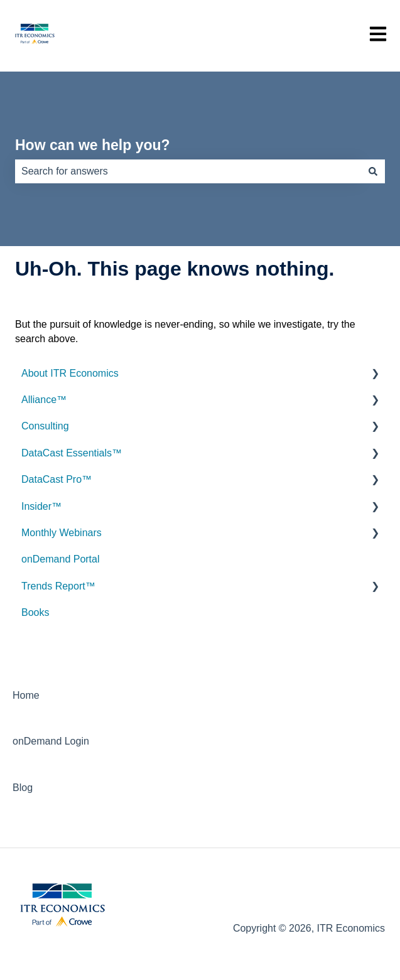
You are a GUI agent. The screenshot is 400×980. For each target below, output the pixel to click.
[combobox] (188, 171)
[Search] (373, 171)
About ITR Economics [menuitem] (70, 373)
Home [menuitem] (26, 695)
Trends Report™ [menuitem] (58, 586)
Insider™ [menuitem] (41, 506)
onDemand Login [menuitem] (51, 741)
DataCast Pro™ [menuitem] (57, 479)
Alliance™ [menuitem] (44, 400)
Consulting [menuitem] (45, 426)
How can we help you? (93, 145)
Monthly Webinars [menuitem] (62, 533)
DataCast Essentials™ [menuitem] (72, 453)
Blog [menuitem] (23, 788)
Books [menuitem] (35, 612)
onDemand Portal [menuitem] (61, 559)
